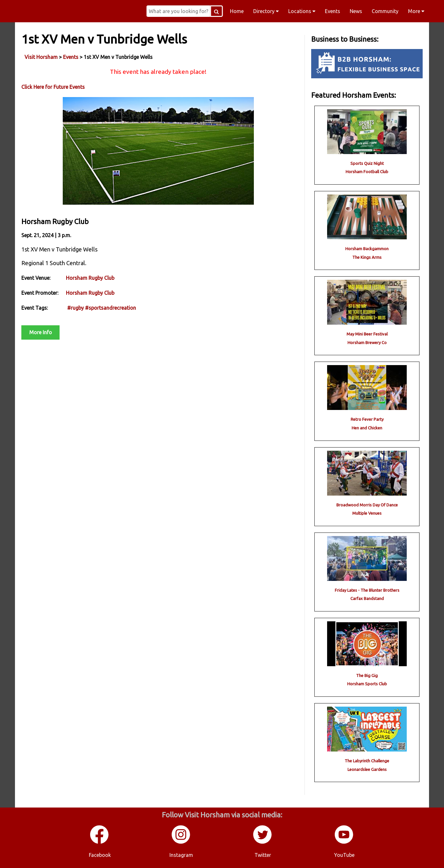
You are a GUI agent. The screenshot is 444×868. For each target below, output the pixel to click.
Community (385, 11)
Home (237, 11)
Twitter (263, 855)
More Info (41, 332)
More (416, 11)
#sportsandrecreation (111, 308)
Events (333, 11)
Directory (266, 11)
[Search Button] (216, 11)
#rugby (75, 308)
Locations (302, 11)
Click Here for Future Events (53, 87)
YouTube (344, 855)
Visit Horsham (41, 57)
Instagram (181, 855)
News (356, 11)
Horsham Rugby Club (90, 278)
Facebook (100, 855)
